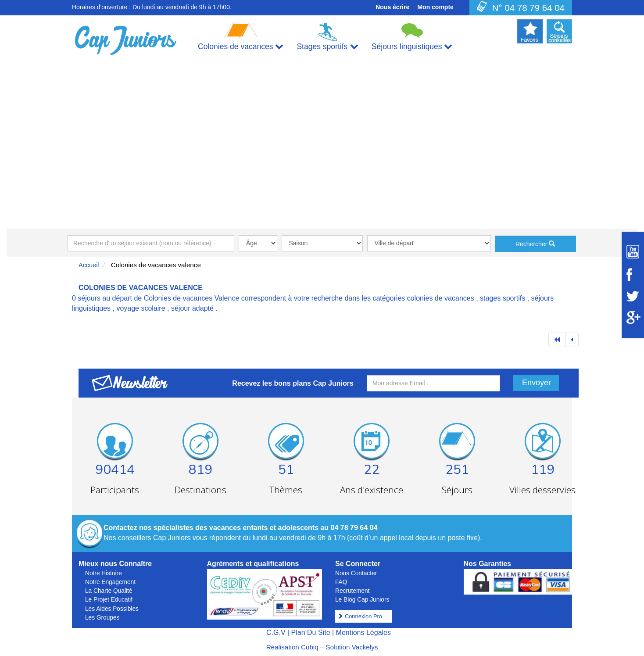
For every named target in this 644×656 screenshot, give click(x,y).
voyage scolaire (141, 308)
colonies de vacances (441, 298)
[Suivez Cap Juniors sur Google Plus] (633, 317)
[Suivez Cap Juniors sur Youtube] (633, 252)
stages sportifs (503, 298)
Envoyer (537, 383)
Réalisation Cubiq (292, 647)
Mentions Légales (363, 633)
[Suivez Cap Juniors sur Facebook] (633, 275)
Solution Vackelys (352, 647)
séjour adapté (192, 308)
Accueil (89, 265)
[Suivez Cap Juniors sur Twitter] (633, 296)
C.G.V (276, 633)
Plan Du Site (311, 633)
